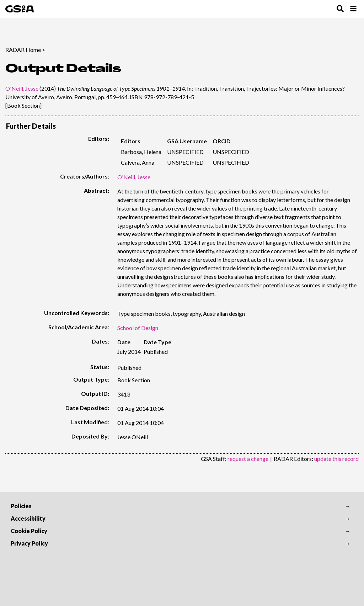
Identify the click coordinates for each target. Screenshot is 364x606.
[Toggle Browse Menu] (353, 9)
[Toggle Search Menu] (340, 9)
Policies (21, 506)
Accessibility (28, 518)
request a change (248, 459)
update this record (336, 459)
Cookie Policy (29, 531)
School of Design (138, 328)
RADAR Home (23, 50)
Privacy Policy (29, 543)
